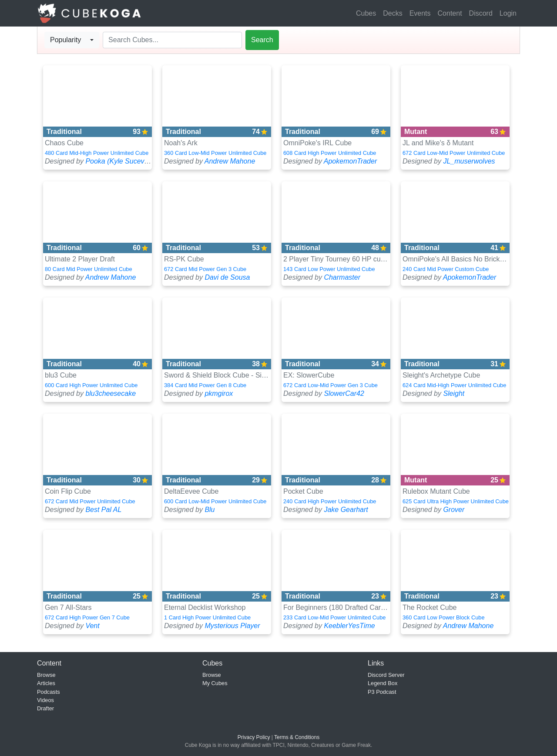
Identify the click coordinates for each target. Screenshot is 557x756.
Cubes (366, 13)
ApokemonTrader (350, 161)
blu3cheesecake (111, 393)
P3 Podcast (382, 692)
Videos (45, 700)
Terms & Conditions (297, 737)
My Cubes (215, 683)
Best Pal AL (103, 510)
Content (450, 13)
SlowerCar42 (344, 393)
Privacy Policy (254, 737)
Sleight (454, 393)
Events (420, 13)
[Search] (172, 40)
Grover (454, 510)
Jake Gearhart (346, 510)
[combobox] (72, 40)
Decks (393, 13)
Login (508, 13)
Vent (92, 626)
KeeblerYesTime (349, 626)
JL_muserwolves (469, 161)
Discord (481, 13)
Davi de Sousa (227, 277)
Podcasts (49, 692)
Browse (46, 675)
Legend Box (383, 683)
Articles (46, 683)
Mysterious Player (232, 626)
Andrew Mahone (230, 161)
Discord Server (386, 675)
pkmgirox (219, 393)
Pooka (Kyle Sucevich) (120, 161)
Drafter (45, 708)
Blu (210, 510)
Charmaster (342, 277)
